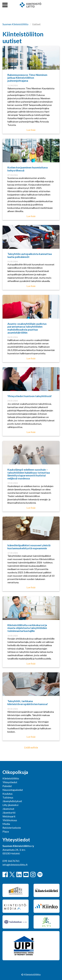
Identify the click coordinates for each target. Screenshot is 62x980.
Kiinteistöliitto (11, 778)
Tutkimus (8, 797)
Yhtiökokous (10, 820)
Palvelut (7, 786)
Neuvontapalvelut (13, 790)
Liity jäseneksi (10, 805)
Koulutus (8, 794)
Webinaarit (9, 816)
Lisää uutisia (31, 747)
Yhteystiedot (10, 782)
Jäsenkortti (9, 812)
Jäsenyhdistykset (12, 801)
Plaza (6, 831)
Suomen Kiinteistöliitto (15, 24)
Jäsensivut (8, 809)
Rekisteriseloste (12, 828)
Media (6, 824)
